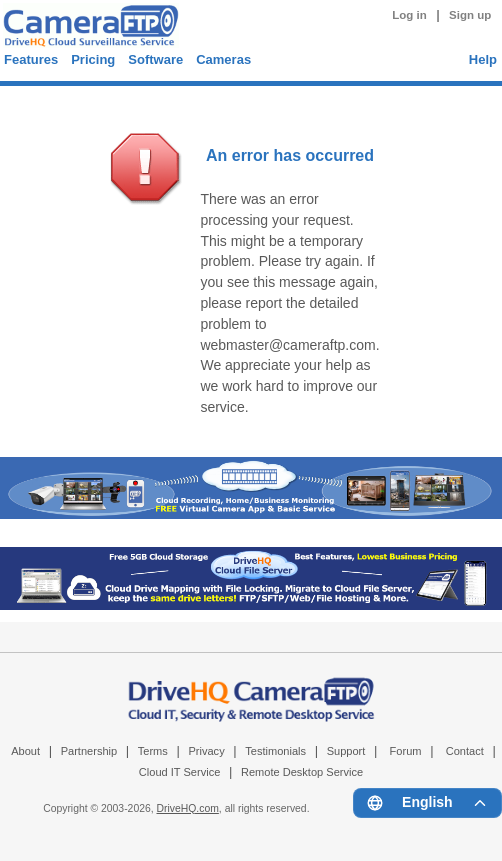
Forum (406, 751)
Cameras (223, 59)
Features (31, 59)
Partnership (89, 751)
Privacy (206, 751)
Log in (409, 15)
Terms (153, 751)
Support (346, 751)
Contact (465, 751)
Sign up (470, 15)
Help (483, 59)
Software (155, 59)
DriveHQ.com (188, 808)
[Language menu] (427, 803)
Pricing (93, 59)
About (25, 751)
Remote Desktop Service (302, 772)
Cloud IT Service (179, 772)
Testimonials (275, 751)
